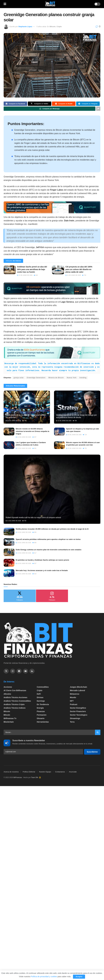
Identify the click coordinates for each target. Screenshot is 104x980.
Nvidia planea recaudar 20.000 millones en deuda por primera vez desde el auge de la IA (52, 529)
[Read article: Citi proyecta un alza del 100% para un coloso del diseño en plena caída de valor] (58, 270)
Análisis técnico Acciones (15, 697)
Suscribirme (92, 752)
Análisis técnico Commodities (17, 701)
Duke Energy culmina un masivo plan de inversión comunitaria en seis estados (49, 550)
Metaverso (75, 694)
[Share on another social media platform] (98, 109)
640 (36, 275)
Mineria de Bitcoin (56, 378)
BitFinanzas (18, 777)
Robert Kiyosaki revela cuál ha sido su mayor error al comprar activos (33, 517)
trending (83, 378)
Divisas (40, 697)
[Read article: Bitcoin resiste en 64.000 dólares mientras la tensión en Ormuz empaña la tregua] (9, 431)
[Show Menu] (5, 4)
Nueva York (72, 378)
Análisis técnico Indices (15, 708)
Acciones (8, 687)
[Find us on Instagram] (13, 671)
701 (85, 448)
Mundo (73, 697)
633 (34, 574)
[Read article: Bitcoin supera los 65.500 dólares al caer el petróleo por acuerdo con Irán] (59, 445)
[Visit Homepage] (50, 4)
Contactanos (60, 772)
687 (34, 437)
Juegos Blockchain (78, 687)
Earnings (41, 701)
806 (34, 543)
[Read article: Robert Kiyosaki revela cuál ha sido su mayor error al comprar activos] (52, 489)
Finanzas (41, 711)
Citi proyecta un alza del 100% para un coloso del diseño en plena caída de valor (79, 269)
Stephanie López (25, 27)
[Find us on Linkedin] (32, 671)
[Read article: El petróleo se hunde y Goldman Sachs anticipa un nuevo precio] (9, 563)
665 (34, 532)
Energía (40, 708)
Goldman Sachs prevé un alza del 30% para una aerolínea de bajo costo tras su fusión (32, 269)
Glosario (41, 718)
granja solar (19, 378)
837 (34, 563)
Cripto (59, 27)
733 (84, 275)
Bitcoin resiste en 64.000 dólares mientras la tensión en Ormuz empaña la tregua (32, 431)
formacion (42, 715)
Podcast (73, 704)
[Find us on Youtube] (26, 671)
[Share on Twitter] (40, 104)
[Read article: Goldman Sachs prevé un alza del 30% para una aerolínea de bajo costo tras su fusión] (10, 270)
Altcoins (7, 694)
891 (34, 448)
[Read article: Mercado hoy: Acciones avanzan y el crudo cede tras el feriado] (9, 573)
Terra (72, 722)
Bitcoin (53, 27)
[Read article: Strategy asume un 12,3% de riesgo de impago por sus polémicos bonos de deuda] (77, 407)
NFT (72, 701)
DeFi (39, 694)
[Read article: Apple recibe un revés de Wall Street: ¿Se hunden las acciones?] (27, 407)
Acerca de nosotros (11, 772)
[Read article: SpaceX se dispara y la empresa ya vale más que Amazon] (59, 431)
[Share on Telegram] (88, 104)
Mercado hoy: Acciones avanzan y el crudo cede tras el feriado (42, 570)
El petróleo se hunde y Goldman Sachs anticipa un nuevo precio (42, 560)
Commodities (43, 687)
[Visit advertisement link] (52, 207)
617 (34, 553)
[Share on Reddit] (64, 104)
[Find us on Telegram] (19, 671)
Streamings (75, 718)
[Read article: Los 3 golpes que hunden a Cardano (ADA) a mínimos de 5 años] (9, 445)
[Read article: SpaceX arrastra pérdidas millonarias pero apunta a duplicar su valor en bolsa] (9, 542)
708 (24, 421)
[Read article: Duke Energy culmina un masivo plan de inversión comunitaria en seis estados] (9, 552)
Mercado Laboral (77, 690)
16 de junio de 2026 (74, 435)
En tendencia (43, 704)
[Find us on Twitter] (6, 671)
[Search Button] (98, 732)
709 (75, 421)
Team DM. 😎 (36, 777)
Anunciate (73, 772)
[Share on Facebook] (15, 104)
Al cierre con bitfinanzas (15, 690)
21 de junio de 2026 (73, 275)
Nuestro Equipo (45, 772)
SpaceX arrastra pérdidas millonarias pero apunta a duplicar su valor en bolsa (48, 539)
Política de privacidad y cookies (44, 977)
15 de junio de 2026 (23, 448)
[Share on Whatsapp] (50, 109)
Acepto (79, 977)
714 (85, 435)
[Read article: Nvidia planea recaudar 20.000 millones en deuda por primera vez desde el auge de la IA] (9, 532)
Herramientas (43, 722)
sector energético (78, 708)
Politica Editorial (29, 772)
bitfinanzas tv (10, 718)
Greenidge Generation (36, 378)
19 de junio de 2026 (23, 543)
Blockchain (9, 722)
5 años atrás (41, 27)
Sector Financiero (78, 711)
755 (24, 521)
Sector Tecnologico (79, 715)
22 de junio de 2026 (25, 275)
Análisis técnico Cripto (14, 704)
